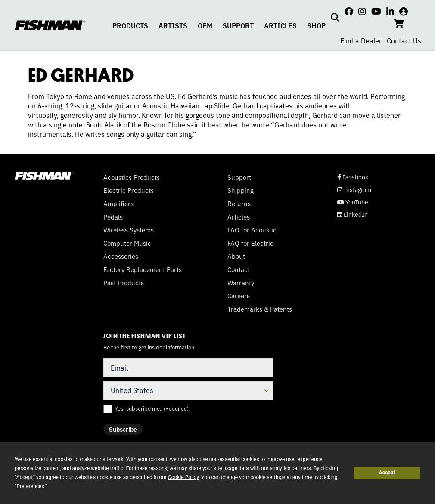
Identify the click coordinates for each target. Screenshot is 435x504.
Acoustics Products (132, 177)
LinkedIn (353, 215)
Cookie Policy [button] (183, 477)
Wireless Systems (129, 230)
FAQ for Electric (250, 243)
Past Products (124, 283)
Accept (387, 473)
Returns (239, 204)
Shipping (241, 190)
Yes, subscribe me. (152, 408)
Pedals (113, 217)
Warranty (241, 283)
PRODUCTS (130, 25)
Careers (239, 296)
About (236, 256)
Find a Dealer (361, 40)
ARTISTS (173, 25)
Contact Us (404, 40)
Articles (239, 217)
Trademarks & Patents (260, 309)
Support (239, 177)
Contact (239, 269)
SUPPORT (238, 25)
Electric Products (129, 190)
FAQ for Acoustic (252, 230)
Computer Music (127, 243)
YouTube (353, 202)
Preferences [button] (31, 486)
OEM (205, 25)
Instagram (354, 190)
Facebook (353, 177)
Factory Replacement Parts (143, 269)
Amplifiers (118, 204)
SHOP (316, 25)
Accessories (121, 256)
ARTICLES (280, 25)
